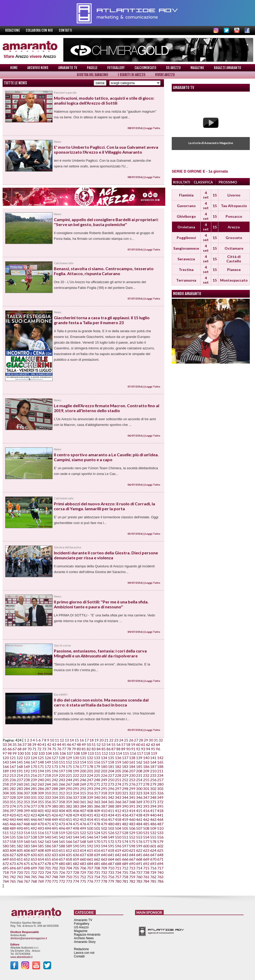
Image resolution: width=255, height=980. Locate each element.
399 (27, 811)
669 (146, 859)
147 (34, 762)
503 (111, 828)
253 (132, 780)
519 (62, 833)
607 (34, 850)
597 (125, 846)
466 (13, 824)
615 (90, 850)
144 (13, 762)
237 (20, 780)
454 (90, 819)
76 (59, 749)
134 (104, 758)
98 (10, 753)
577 (146, 842)
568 (83, 842)
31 (156, 740)
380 (55, 806)
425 (48, 815)
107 (70, 753)
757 (118, 877)
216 (34, 775)
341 (104, 797)
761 (146, 877)
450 (62, 819)
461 (139, 819)
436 (125, 815)
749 (62, 877)
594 (104, 846)
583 (27, 846)
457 (111, 819)
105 (56, 753)
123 (27, 758)
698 (27, 868)
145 (20, 762)
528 (125, 833)
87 (113, 749)
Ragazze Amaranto (227, 68)
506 (132, 828)
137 (125, 758)
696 (13, 868)
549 (111, 837)
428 (69, 815)
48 (79, 744)
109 (84, 753)
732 (104, 872)
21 (106, 740)
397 (13, 811)
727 (69, 872)
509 (153, 828)
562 (41, 842)
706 (83, 868)
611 (62, 850)
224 (90, 775)
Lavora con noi (84, 953)
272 (104, 784)
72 (39, 749)
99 (15, 753)
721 (27, 872)
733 (111, 872)
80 (79, 749)
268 (76, 784)
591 (83, 846)
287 (48, 789)
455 (97, 819)
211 (160, 771)
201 (90, 771)
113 (112, 753)
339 (90, 797)
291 (76, 789)
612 (69, 850)
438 (139, 815)
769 (41, 881)
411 (111, 811)
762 (153, 877)
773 (69, 881)
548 (104, 837)
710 (111, 868)
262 (34, 784)
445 (27, 819)
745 (34, 877)
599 (139, 846)
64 (158, 744)
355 (41, 802)
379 (48, 806)
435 (118, 815)
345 (132, 797)
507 (139, 828)
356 (48, 802)
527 (118, 833)
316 (90, 793)
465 (6, 824)
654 (41, 859)
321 (125, 793)
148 (41, 762)
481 (118, 824)
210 (153, 771)
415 (139, 811)
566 (69, 842)
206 (125, 771)
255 (146, 780)
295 (104, 789)
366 (118, 802)
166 (6, 767)
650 (13, 859)
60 (138, 744)
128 (62, 758)
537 (27, 837)
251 (118, 780)
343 (118, 797)
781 (125, 881)
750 (69, 877)
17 (87, 740)
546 (90, 837)
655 (48, 859)
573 (118, 842)
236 (13, 780)
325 (153, 793)
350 (6, 802)
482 (125, 824)
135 (111, 758)
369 (139, 802)
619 (118, 850)
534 (6, 837)
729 (83, 872)
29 (146, 740)
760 (139, 877)
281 (6, 789)
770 (48, 881)
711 (118, 868)
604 (13, 850)
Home (14, 68)
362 (90, 802)
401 (41, 811)
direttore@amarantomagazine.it (29, 938)
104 (49, 753)
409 (97, 811)
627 (13, 855)
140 (146, 758)
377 (34, 806)
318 (104, 793)
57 (123, 744)
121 (13, 758)
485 (146, 824)
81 (84, 749)
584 (34, 846)
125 (41, 758)
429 (76, 815)
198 (69, 771)
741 (6, 877)
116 (133, 753)
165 (160, 762)
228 (118, 775)
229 (125, 775)
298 (125, 789)
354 (34, 802)
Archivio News (38, 68)
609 (48, 850)
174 (62, 767)
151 (62, 762)
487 (160, 824)
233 (153, 775)
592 (90, 846)
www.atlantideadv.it (21, 957)
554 (146, 837)
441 (160, 815)
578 (153, 842)
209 (146, 771)
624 (153, 850)
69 (24, 749)
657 (62, 859)
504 (118, 828)
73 (44, 749)
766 (20, 881)
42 (49, 744)
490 (20, 828)
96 (158, 749)
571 (104, 842)
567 (76, 842)
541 (55, 837)
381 (62, 806)
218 (48, 775)
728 (76, 872)
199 (76, 771)
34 (10, 744)
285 (34, 789)
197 (62, 771)
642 (118, 855)
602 (160, 846)
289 (62, 789)
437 (132, 815)
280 (160, 784)
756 (111, 877)
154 (83, 762)
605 (20, 850)
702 (55, 868)
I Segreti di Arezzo (132, 75)
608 (41, 850)
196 (55, 771)
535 (13, 837)
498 (76, 828)
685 (97, 864)
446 (34, 819)
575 (132, 842)
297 (118, 789)
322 (132, 793)
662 (97, 859)
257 (160, 780)
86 (109, 749)
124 (34, 758)
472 (55, 824)
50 (89, 744)
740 (160, 872)
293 (90, 789)
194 (41, 771)
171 (41, 767)
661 (90, 859)
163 (146, 762)
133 (97, 758)
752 (83, 877)
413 (125, 811)
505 (125, 828)
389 (118, 806)
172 (48, 767)
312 (62, 793)
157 (104, 762)
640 (104, 855)
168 (20, 767)
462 (146, 819)
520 (69, 833)
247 (90, 780)
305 (13, 793)
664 (111, 859)
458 (118, 819)
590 (76, 846)
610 (55, 850)
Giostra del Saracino (92, 75)
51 (94, 744)
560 (27, 842)
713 (132, 868)
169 (27, 767)
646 (146, 855)
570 (97, 842)
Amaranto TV (68, 68)
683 (83, 864)
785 (153, 881)
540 (48, 837)
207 (132, 771)
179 (97, 767)
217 (41, 775)
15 (77, 740)
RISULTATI (182, 182)
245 (76, 780)
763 (160, 877)
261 (27, 784)
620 (125, 850)
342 (111, 797)
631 (41, 855)
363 (97, 802)
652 (27, 859)
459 (125, 819)
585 (41, 846)
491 (27, 828)
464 (160, 819)
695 (6, 868)
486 (153, 824)
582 (20, 846)
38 (29, 744)
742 (13, 877)
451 (69, 819)
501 (97, 828)
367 (125, 802)
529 (132, 833)
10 (52, 740)
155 (90, 762)
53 (104, 744)
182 (118, 767)
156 (97, 762)
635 (69, 855)
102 (35, 753)
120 (6, 758)
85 (104, 749)
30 (151, 740)
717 (160, 868)
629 (27, 855)
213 (13, 775)
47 (74, 744)
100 (21, 753)
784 (146, 881)
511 (6, 833)
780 (118, 881)
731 (97, 872)
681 (69, 864)
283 (20, 789)
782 (132, 881)
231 (139, 775)
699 (34, 868)
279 (153, 784)
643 (125, 855)
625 (160, 850)
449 (55, 819)
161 (132, 762)
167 (13, 767)
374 (13, 806)
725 (55, 872)
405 (69, 811)
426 (55, 815)
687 (111, 864)
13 (67, 740)
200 (83, 771)
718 (6, 872)
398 (20, 811)
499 (83, 828)
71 (34, 749)
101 (28, 753)
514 (27, 833)
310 (48, 793)
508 (146, 828)
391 (132, 806)
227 (111, 775)
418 (160, 811)
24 (121, 740)
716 (153, 868)
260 (20, 784)
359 (69, 802)
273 (111, 784)
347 (146, 797)
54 (109, 744)
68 (20, 749)
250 (111, 780)
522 (83, 833)
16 (82, 740)
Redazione (13, 30)
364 (104, 802)
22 (111, 740)
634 (62, 855)
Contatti (65, 30)
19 (97, 740)
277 (139, 784)
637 (83, 855)
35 (15, 744)
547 (97, 837)
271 (97, 784)
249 (104, 780)
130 (76, 758)
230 (132, 775)
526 (111, 833)
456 (104, 819)
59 (133, 744)
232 (146, 775)
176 (76, 767)
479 (104, 824)
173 (55, 767)
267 (69, 784)
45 (64, 744)
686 (104, 864)
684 (90, 864)
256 (153, 780)
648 (160, 855)
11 (57, 740)
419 (6, 815)
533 (160, 833)
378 (41, 806)
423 (34, 815)
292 (83, 789)
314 (76, 793)
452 (76, 819)
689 (125, 864)
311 (55, 793)
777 (97, 881)
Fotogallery (116, 68)
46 (69, 744)
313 (69, 793)
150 (55, 762)
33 (5, 744)
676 (34, 864)
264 (48, 784)
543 (69, 837)
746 (41, 877)
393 (146, 806)
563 (48, 842)
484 (139, 824)
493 (41, 828)
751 (76, 877)
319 (111, 793)
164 (153, 762)
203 (104, 771)
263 (41, 784)
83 (94, 749)
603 (6, 850)
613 (76, 850)
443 (13, 819)
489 (13, 828)
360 (76, 802)
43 (54, 744)
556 (160, 837)
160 (125, 762)
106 (63, 753)
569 (90, 842)
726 (62, 872)
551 (125, 837)
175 (69, 767)
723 (41, 872)
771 (55, 881)
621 (132, 850)
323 (139, 793)
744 (27, 877)
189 (6, 771)
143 (6, 762)
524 (97, 833)
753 (90, 877)
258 (6, 784)
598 (132, 846)
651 (20, 859)
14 (72, 740)
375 (20, 806)
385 (90, 806)
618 (111, 850)
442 (6, 819)
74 (49, 749)
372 (160, 802)
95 (153, 749)
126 (48, 758)
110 (91, 753)
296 (111, 789)
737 (139, 872)
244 (69, 780)
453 (83, 819)
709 (104, 868)
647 (153, 855)
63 (153, 744)
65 (5, 749)
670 (153, 859)
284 (27, 789)
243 (62, 780)
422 (27, 815)
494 (48, 828)
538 (34, 837)
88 (118, 749)
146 (27, 762)
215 (27, 775)
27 (136, 740)
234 (160, 775)
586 (48, 846)
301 (146, 789)
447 (41, 819)
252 (125, 780)
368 (132, 802)
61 (143, 744)
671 (160, 859)
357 (55, 802)
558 (13, 842)
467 (20, 824)
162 (139, 762)
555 (153, 837)
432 (97, 815)
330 (27, 797)
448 (48, 819)
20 (101, 740)
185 (139, 767)
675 (27, 864)
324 (146, 793)
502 (104, 828)
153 (76, 762)
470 (41, 824)
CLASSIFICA (203, 182)
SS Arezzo (173, 68)
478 (97, 824)
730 (90, 872)
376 (27, 806)
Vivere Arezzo (165, 75)
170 (34, 767)
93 (143, 749)
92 (138, 749)
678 (48, 864)
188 (160, 767)
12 (62, 740)
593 (97, 846)
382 (69, 806)
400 (34, 811)
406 (76, 811)
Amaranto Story (85, 942)
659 (76, 859)
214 (20, 775)
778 (104, 881)
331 (34, 797)
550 (118, 837)
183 (125, 767)
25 (126, 740)
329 (20, 797)
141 (153, 758)
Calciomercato (145, 68)
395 (160, 806)
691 (139, 864)
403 (55, 811)
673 (13, 864)
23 (116, 740)
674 (20, 864)
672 (6, 864)
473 (62, 824)
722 (34, 872)
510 (160, 828)
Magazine (197, 68)
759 (132, 877)
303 (160, 789)
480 (111, 824)
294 (97, 789)
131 (83, 758)
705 (76, 868)
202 (97, 771)
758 (125, 877)
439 (146, 815)
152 (69, 762)
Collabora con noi (40, 30)
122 (20, 758)
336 (69, 797)
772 (62, 881)
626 (6, 855)
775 (83, 881)
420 (13, 815)
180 (104, 767)
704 (69, 868)
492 (34, 828)
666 (125, 859)
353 (27, 802)
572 (111, 842)
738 (146, 872)
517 (48, 833)
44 (59, 744)
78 (69, 749)
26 (131, 740)
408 (90, 811)
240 (41, 780)
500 (90, 828)
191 (20, 771)
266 (62, 784)
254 (139, 780)
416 (146, 811)
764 (6, 881)
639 (97, 855)
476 (83, 824)
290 (69, 789)
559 (20, 842)
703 (62, 868)
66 (10, 749)
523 (90, 833)
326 (160, 793)
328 (13, 797)
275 (125, 784)
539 (41, 837)
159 (118, 762)
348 (153, 797)
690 (132, 864)
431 (90, 815)
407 (83, 811)
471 (48, 824)
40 (39, 744)
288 (55, 789)
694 (160, 864)
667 (132, 859)
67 (15, 749)
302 (153, 789)
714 (139, 868)
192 (27, 771)
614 (83, 850)
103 (42, 753)
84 (99, 749)
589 (69, 846)
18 (92, 740)
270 (90, 784)
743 (20, 877)
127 (55, 758)
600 (146, 846)
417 (153, 811)
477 (90, 824)
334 (55, 797)
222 (76, 775)
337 (76, 797)
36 (20, 744)
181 (111, 767)
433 (104, 815)
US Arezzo (81, 927)
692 (146, 864)
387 (104, 806)
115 (126, 753)
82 (89, 749)
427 (62, 815)
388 (111, 806)
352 (20, 802)
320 (118, 793)
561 (34, 842)
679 (55, 864)
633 (55, 855)
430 (83, 815)
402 (48, 811)
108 (77, 753)
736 (132, 872)
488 (6, 828)
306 (20, 793)
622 (139, 850)
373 (6, 806)
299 (132, 789)
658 (69, 859)
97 (5, 753)
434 (111, 815)
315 (83, 793)
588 (62, 846)
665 (118, 859)
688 (118, 864)
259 (13, 784)
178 (90, 767)
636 (76, 855)
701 (48, 868)
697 (20, 868)
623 (146, 850)
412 (118, 811)
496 (62, 828)
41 (44, 744)
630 (34, 855)
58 (128, 744)
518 (55, 833)
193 (34, 771)
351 (13, 802)
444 (20, 819)
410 (104, 811)
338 (83, 797)
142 (160, 758)
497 (69, 828)
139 (139, 758)
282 (13, 789)
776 (90, 881)
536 (20, 837)
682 (76, 864)
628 (20, 855)
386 (97, 806)
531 (146, 833)
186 (146, 767)
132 (90, 758)
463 (153, 819)
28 (141, 740)
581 (13, 846)
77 (64, 749)
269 (83, 784)
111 (98, 753)
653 (34, 859)
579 (160, 842)
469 (34, 824)
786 (160, 881)
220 (62, 775)
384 (83, 806)
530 (139, 833)
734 (118, 872)
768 (34, 881)
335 (62, 797)
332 (41, 797)
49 (84, 744)
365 (111, 802)
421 (20, 815)
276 (132, 784)
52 (99, 744)
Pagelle (92, 68)
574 (125, 842)
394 (153, 806)
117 (140, 753)
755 (104, 877)
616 (97, 850)
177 (83, 767)
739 (153, 872)
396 (6, 811)
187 (153, 767)
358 (62, 802)
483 (132, 824)
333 (48, 797)
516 (41, 833)
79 (74, 749)
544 (76, 837)
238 (27, 780)
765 (13, 881)
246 (83, 780)
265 (55, 784)
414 (132, 811)
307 (27, 793)
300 (139, 789)
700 (41, 868)
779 (111, 881)
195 (48, 771)
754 (97, 877)
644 (132, 855)
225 (97, 775)
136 (118, 758)
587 (55, 846)
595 (111, 846)
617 (104, 850)
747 (48, 877)
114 (119, 753)
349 (160, 797)
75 (54, 749)
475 (76, 824)
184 (132, 767)
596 (118, 846)
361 (83, 802)
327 (6, 797)
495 (55, 828)
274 (118, 784)
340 (97, 797)
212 (6, 775)
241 (48, 780)
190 (13, 771)
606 (27, 850)
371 (153, 802)
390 (125, 806)
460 (132, 819)
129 (69, 758)
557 (6, 842)
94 (148, 749)
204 (111, 771)
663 (104, 859)
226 (104, 775)
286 (41, 789)
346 (139, 797)
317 (97, 793)
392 (139, 806)
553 (139, 837)
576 (139, 842)
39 (34, 744)
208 (139, 771)
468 (27, 824)
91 (133, 749)
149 (48, 762)
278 (146, 784)
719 (13, 872)
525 (104, 833)
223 (83, 775)
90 (128, 749)
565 (62, 842)
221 (69, 775)
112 (105, 753)
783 (139, 881)
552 (132, 837)
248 (97, 780)
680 (62, 864)
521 (76, 833)
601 (153, 846)
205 (118, 771)
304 (6, 793)
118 (147, 753)
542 (62, 837)
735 (125, 872)
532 (153, 833)
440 (153, 815)
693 (153, 864)
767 (27, 881)
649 (6, 859)
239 (34, 780)
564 (55, 842)
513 (20, 833)
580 (6, 846)
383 (76, 806)
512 (13, 833)
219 (55, 775)
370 (146, 802)
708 (97, 868)
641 (111, 855)
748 (55, 877)
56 (118, 744)
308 (34, 793)
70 (29, 749)
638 (90, 855)
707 (90, 868)
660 (83, 859)
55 (113, 744)
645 (139, 855)
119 (154, 753)
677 (41, 864)
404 (62, 811)
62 (148, 744)
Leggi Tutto (153, 128)
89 (123, 749)
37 (24, 744)
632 (48, 855)
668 (139, 859)
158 (111, 762)
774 (76, 881)
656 (55, 859)
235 (6, 780)
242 (55, 780)
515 (34, 833)
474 (69, 824)
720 (20, 872)
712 (125, 868)
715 (146, 868)
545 (83, 837)
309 (41, 793)
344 (125, 797)
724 (48, 872)
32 (161, 740)
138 (132, 758)
